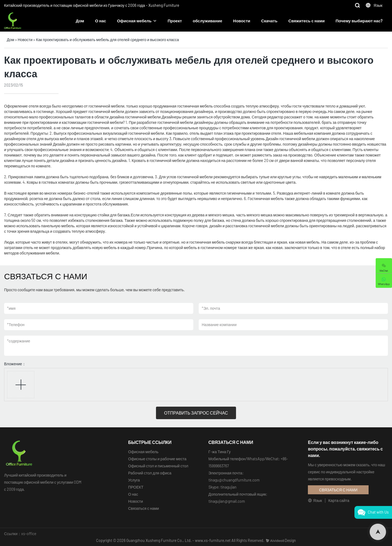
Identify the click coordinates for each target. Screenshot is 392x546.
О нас (100, 21)
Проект (175, 21)
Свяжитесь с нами (307, 21)
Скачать (269, 21)
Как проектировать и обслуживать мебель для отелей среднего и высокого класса (107, 40)
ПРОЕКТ (136, 487)
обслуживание (207, 21)
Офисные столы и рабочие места (157, 459)
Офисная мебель (134, 21)
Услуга (134, 480)
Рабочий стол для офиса (150, 473)
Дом (80, 21)
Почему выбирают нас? (359, 21)
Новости (242, 21)
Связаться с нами (144, 508)
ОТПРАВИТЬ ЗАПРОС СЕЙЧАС (196, 413)
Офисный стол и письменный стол (158, 466)
